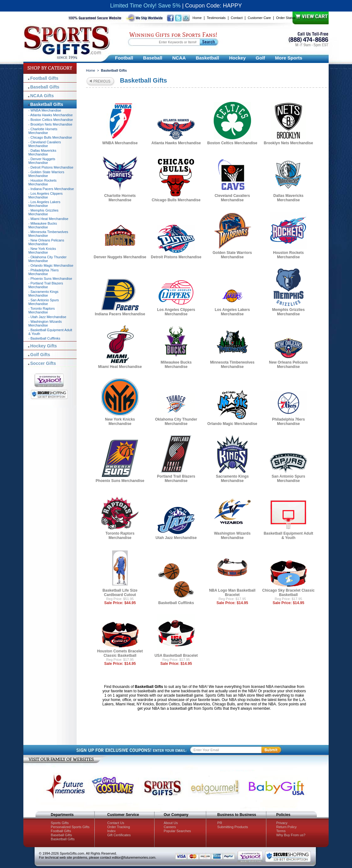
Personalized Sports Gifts (70, 827)
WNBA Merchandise (120, 143)
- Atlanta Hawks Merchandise (50, 115)
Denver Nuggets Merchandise (120, 257)
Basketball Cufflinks (176, 603)
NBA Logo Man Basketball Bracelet (232, 593)
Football (124, 58)
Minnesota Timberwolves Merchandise (232, 365)
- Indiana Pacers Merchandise (51, 189)
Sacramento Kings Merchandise (232, 479)
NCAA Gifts (42, 96)
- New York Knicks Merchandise (42, 250)
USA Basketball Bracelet (176, 656)
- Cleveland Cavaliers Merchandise (45, 144)
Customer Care (259, 18)
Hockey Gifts (44, 346)
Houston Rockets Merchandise (289, 255)
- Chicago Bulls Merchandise (50, 137)
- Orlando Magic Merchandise (51, 265)
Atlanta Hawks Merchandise (176, 143)
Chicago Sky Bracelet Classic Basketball (288, 593)
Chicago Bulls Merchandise (176, 200)
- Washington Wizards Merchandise (45, 323)
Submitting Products (233, 827)
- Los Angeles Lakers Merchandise (44, 204)
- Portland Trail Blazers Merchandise (46, 285)
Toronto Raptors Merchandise (120, 536)
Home (197, 18)
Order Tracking (119, 827)
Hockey (237, 58)
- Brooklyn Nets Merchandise (50, 124)
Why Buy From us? (291, 835)
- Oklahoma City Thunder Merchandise (48, 259)
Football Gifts (44, 78)
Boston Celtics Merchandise (232, 143)
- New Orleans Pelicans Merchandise (46, 242)
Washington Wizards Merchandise (232, 536)
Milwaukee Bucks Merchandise (176, 365)
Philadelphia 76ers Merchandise (288, 422)
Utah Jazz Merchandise (176, 538)
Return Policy (286, 827)
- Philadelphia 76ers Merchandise (43, 272)
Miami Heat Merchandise (120, 367)
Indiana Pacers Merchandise (120, 314)
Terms (281, 831)
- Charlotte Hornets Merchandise (43, 131)
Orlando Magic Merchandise (232, 424)
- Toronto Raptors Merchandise (42, 310)
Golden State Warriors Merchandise (232, 255)
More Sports (289, 58)
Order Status (286, 18)
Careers (170, 827)
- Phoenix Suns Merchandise (50, 279)
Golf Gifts (40, 355)
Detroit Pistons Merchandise (176, 257)
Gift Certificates (119, 835)
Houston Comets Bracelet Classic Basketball (120, 653)
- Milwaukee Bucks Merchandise (43, 225)
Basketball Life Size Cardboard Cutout (120, 593)
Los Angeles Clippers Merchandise (176, 312)
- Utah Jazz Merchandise (47, 317)
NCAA (179, 58)
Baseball (153, 58)
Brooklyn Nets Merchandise (288, 143)
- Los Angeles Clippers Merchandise (45, 195)
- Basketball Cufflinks (44, 338)
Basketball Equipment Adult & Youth (288, 536)
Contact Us (116, 823)
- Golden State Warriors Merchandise (46, 174)
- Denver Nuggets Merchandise (42, 161)
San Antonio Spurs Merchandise (288, 479)
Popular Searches (177, 831)
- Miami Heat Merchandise (48, 219)
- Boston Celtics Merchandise (51, 120)
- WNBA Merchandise (45, 110)
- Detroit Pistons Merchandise (51, 167)
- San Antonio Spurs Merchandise (44, 302)
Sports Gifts (60, 823)
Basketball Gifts (47, 104)
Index (111, 831)
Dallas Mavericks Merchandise (289, 198)
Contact (237, 18)
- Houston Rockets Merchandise (42, 182)
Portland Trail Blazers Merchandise (176, 479)
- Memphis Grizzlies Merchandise (43, 212)
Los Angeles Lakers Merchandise (232, 312)
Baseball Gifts (45, 87)
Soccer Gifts (43, 363)
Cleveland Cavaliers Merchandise (232, 198)
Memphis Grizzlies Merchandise (289, 312)
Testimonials (216, 18)
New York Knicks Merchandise (120, 422)
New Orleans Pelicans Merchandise (289, 365)
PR (220, 823)
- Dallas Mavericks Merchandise (42, 152)
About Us (171, 823)
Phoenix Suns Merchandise (120, 481)
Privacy (282, 823)
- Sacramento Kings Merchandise (43, 293)
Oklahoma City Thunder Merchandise (176, 422)
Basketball (207, 58)
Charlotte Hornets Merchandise (120, 198)
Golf (260, 58)
